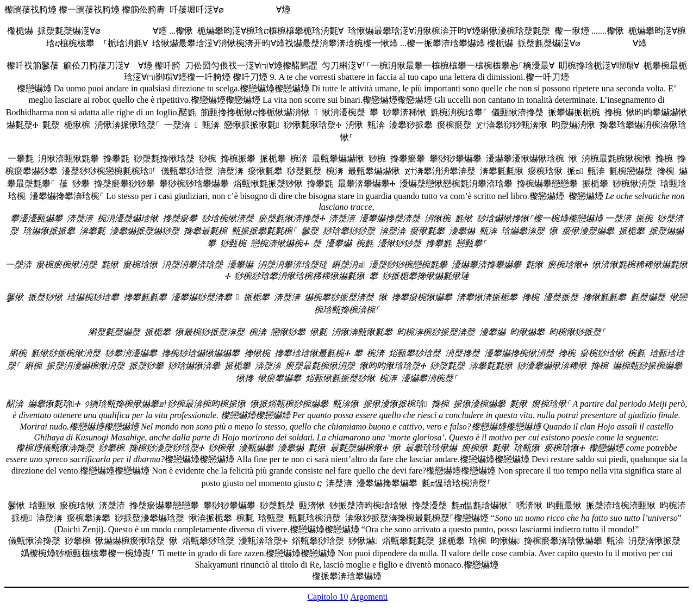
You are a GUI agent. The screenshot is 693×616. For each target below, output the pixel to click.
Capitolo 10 (327, 597)
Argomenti (369, 597)
